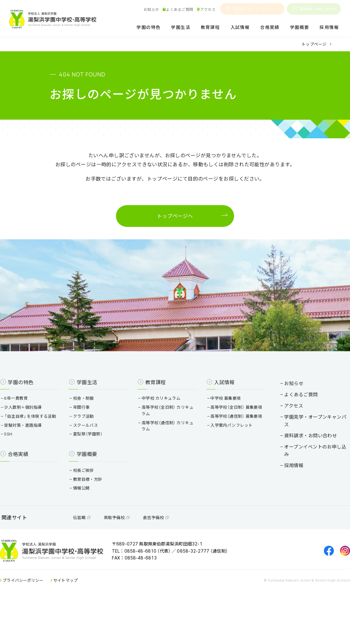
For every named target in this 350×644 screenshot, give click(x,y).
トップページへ (175, 218)
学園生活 (181, 28)
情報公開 (87, 518)
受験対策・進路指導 (33, 455)
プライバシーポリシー (33, 622)
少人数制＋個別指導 (33, 430)
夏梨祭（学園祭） (93, 457)
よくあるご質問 (178, 9)
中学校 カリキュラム (162, 421)
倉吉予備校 (165, 553)
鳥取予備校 (126, 553)
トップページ (314, 44)
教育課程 (210, 28)
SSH (18, 464)
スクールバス (91, 448)
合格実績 (270, 28)
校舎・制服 (89, 421)
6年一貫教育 (26, 421)
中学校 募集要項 (223, 421)
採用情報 (329, 28)
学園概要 (300, 28)
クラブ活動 (89, 439)
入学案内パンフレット (229, 461)
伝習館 (91, 553)
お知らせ (151, 9)
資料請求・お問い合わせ (314, 9)
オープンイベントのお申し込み (305, 457)
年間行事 (87, 430)
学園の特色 (148, 28)
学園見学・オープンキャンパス (252, 9)
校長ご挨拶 (89, 500)
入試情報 (240, 28)
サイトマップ (75, 622)
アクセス (206, 9)
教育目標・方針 (93, 509)
